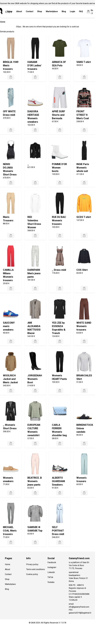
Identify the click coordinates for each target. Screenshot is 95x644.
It (92, 13)
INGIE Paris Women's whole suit (83, 168)
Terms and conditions (36, 569)
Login (72, 11)
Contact (30, 11)
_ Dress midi (59, 270)
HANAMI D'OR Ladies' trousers (35, 65)
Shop (40, 11)
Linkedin (51, 572)
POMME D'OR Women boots (59, 168)
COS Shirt (82, 270)
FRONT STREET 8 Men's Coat (83, 115)
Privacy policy (32, 564)
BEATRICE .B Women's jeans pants (35, 481)
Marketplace (52, 11)
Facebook (52, 562)
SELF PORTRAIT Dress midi (58, 531)
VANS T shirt (84, 62)
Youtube (51, 582)
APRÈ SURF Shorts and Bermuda (59, 115)
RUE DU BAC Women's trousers (59, 220)
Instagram (52, 567)
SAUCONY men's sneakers (9, 326)
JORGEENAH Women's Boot (35, 379)
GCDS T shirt (84, 217)
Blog (64, 11)
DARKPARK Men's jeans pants (34, 273)
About (19, 11)
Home (10, 11)
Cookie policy (32, 574)
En (92, 10)
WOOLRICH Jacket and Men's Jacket (10, 379)
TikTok (50, 577)
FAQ (81, 11)
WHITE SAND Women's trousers (84, 326)
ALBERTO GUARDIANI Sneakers (58, 481)
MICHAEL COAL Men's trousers (10, 531)
